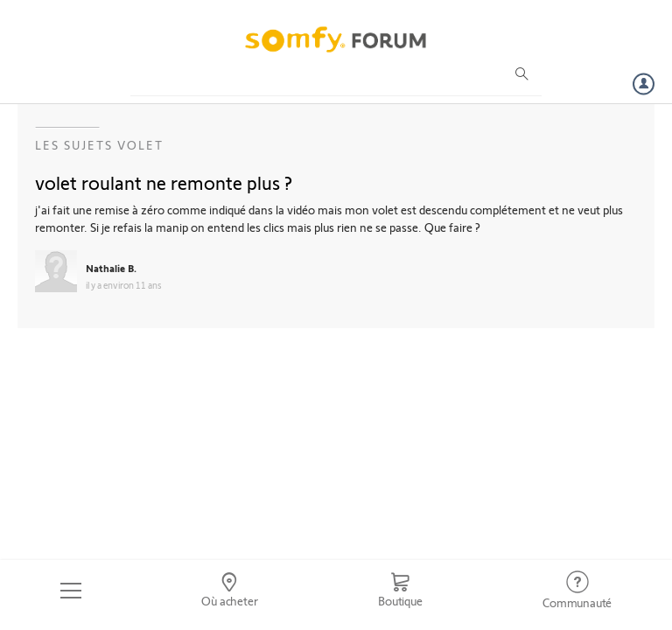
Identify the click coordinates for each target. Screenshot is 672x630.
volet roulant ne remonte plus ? (164, 182)
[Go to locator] (230, 591)
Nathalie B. (111, 268)
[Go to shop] (400, 591)
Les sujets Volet (99, 145)
